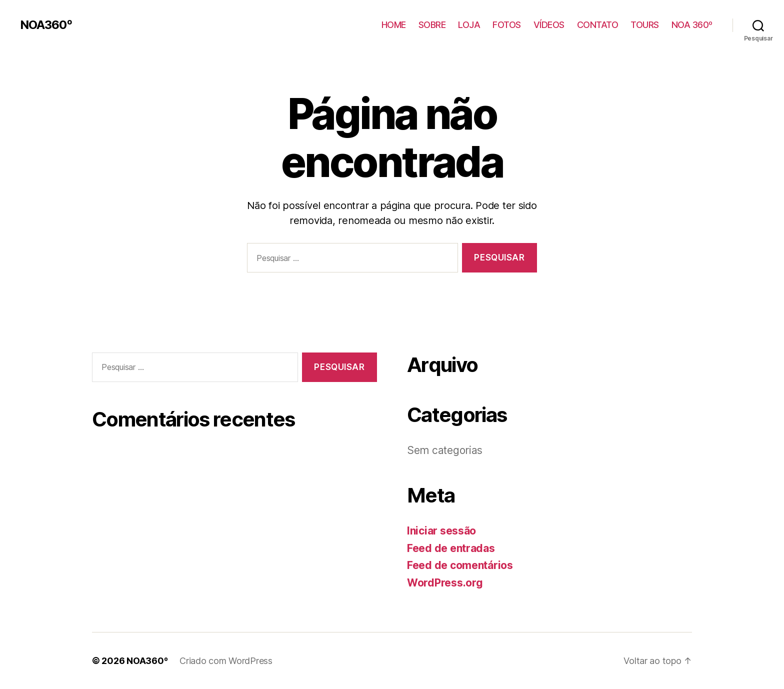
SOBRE (432, 25)
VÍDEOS (549, 25)
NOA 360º (692, 25)
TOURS (645, 25)
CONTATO (598, 25)
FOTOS (507, 25)
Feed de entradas (451, 548)
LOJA (469, 25)
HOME (394, 25)
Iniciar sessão (441, 531)
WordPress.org (445, 583)
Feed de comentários (460, 565)
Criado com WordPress (226, 661)
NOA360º (46, 25)
